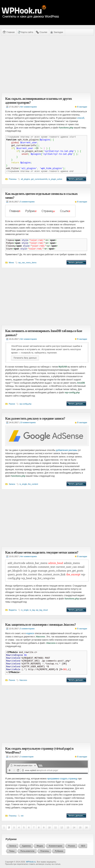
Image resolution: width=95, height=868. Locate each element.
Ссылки (43, 32)
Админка (26, 846)
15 (80, 828)
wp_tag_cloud (42, 610)
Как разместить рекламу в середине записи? (35, 418)
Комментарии (55, 846)
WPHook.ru (31, 862)
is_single (23, 484)
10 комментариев (28, 422)
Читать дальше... (76, 179)
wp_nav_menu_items (27, 263)
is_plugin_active (55, 179)
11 (55, 828)
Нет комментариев (28, 107)
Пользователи (27, 851)
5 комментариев (27, 202)
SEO (83, 846)
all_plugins (25, 179)
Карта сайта (27, 32)
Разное (12, 404)
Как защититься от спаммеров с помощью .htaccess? (40, 625)
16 (86, 828)
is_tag (32, 610)
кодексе (30, 633)
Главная (11, 32)
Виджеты (13, 610)
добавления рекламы (67, 450)
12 (62, 828)
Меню (11, 263)
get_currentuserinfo (39, 179)
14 (74, 828)
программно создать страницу (62, 779)
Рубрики (59, 851)
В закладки (82, 107)
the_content (33, 484)
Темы (12, 851)
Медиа (40, 846)
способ (81, 118)
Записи (12, 484)
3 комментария (27, 757)
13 (68, 828)
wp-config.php (25, 404)
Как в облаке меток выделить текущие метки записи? (42, 552)
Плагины (13, 179)
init (22, 816)
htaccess (23, 680)
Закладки (58, 32)
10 (49, 828)
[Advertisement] (46, 64)
